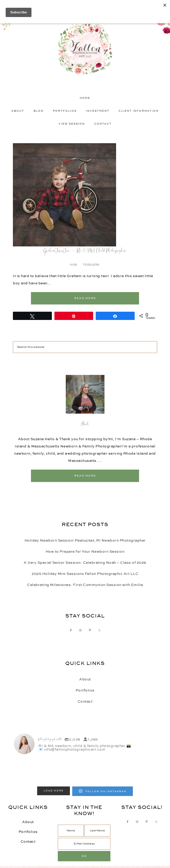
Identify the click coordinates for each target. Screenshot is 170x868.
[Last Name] (97, 815)
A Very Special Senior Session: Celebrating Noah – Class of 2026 (85, 563)
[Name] (71, 815)
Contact (85, 702)
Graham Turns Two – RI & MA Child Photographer (85, 251)
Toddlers (91, 265)
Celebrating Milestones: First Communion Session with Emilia (85, 585)
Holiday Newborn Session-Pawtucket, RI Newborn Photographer (85, 541)
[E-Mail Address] (84, 828)
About (85, 424)
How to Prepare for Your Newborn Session (85, 552)
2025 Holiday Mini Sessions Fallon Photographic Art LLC (85, 574)
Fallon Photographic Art (85, 49)
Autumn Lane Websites (101, 860)
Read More (85, 298)
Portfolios (85, 690)
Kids (74, 265)
